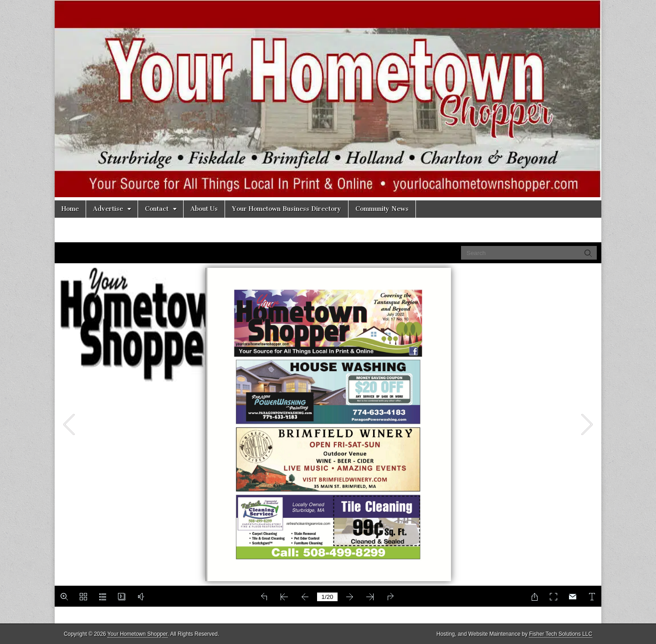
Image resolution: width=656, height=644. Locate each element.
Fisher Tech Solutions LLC (561, 634)
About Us (204, 209)
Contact (157, 209)
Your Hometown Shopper (138, 634)
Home (70, 209)
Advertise (108, 209)
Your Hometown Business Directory (287, 209)
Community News (382, 209)
